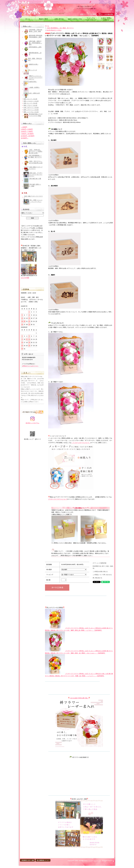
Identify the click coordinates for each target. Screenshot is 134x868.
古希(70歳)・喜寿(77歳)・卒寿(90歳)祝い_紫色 (35, 43)
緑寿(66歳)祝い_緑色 (35, 47)
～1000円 (24, 127)
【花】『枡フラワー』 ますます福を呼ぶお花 (36, 162)
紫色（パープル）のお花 (31, 112)
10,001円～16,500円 (28, 136)
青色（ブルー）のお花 (30, 105)
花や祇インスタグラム (32, 422)
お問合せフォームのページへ (30, 366)
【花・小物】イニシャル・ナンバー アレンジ (36, 202)
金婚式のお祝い (34, 64)
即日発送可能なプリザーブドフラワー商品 (36, 115)
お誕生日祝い (33, 82)
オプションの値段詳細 (99, 563)
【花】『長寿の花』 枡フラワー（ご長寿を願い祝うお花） (36, 151)
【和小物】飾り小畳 (35, 179)
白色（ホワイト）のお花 (31, 108)
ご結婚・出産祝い (34, 87)
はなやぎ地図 (25, 278)
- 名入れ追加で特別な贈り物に (79, 698)
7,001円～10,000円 (27, 134)
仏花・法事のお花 (34, 93)
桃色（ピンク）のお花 (30, 99)
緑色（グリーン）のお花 (31, 110)
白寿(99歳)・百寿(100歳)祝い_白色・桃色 (35, 30)
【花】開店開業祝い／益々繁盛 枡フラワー (35, 156)
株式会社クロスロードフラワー (91, 861)
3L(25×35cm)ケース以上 (54, 30)
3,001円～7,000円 (27, 131)
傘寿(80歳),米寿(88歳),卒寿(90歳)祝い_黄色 (36, 36)
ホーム (47, 26)
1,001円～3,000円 (27, 129)
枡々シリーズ (33, 70)
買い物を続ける (97, 578)
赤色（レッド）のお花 (30, 103)
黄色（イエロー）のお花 (31, 101)
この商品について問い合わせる (102, 575)
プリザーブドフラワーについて (58, 499)
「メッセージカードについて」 (81, 443)
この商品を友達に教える (100, 572)
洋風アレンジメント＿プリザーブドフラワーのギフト (36, 77)
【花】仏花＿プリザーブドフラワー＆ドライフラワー (36, 174)
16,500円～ (25, 138)
